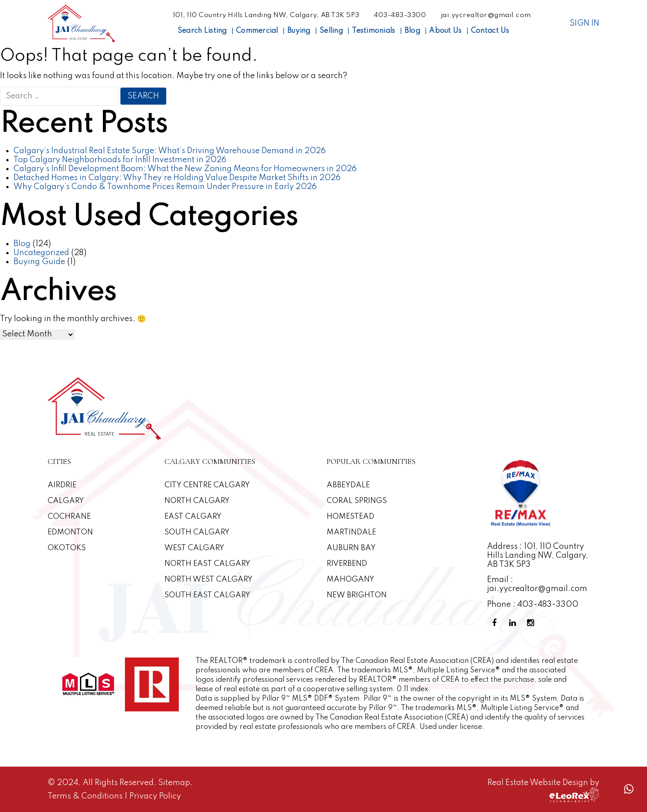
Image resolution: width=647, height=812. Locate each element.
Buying (299, 31)
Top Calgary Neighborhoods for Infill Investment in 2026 (120, 160)
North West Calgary (208, 580)
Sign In (585, 23)
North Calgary (197, 501)
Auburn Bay (351, 548)
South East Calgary (207, 595)
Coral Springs (357, 501)
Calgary (66, 501)
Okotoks (67, 548)
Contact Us (490, 31)
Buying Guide (39, 262)
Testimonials (373, 31)
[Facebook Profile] (496, 623)
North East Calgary (207, 564)
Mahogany (350, 580)
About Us (445, 31)
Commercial (257, 31)
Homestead (350, 517)
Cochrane (69, 517)
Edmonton (70, 532)
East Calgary (193, 517)
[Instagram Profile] (532, 623)
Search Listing (202, 31)
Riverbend (347, 564)
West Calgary (194, 548)
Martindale (351, 532)
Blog (412, 31)
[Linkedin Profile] (514, 623)
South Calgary (197, 532)
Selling (331, 31)
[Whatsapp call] (629, 789)
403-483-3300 (400, 15)
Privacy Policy (155, 796)
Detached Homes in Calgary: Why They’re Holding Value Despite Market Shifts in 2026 (177, 178)
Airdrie (62, 485)
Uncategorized (41, 253)
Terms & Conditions (86, 796)
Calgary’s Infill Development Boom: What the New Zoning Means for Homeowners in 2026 (185, 169)
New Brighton (357, 595)
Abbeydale (348, 485)
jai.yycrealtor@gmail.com (486, 15)
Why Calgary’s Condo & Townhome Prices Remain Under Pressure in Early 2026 (165, 187)
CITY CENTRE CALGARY (207, 485)
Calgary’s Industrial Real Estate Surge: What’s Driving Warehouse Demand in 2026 (170, 151)
